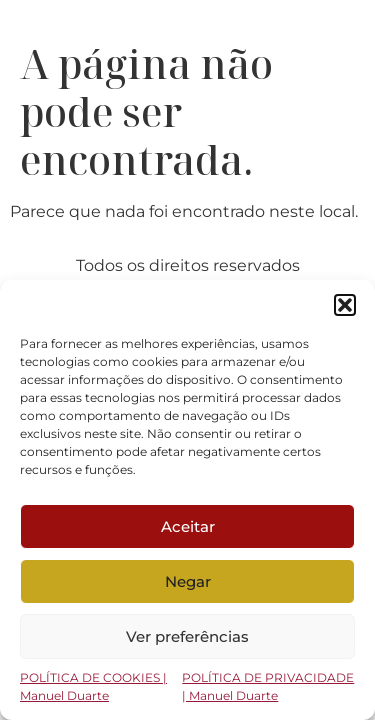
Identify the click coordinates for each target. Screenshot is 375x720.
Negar (188, 581)
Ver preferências (187, 636)
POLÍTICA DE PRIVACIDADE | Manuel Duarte (268, 686)
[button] (345, 305)
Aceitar (188, 526)
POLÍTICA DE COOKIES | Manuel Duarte (93, 686)
